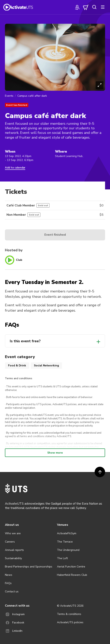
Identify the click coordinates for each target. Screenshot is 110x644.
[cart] (86, 7)
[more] (103, 7)
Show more (55, 453)
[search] (94, 7)
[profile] (77, 7)
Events (9, 96)
